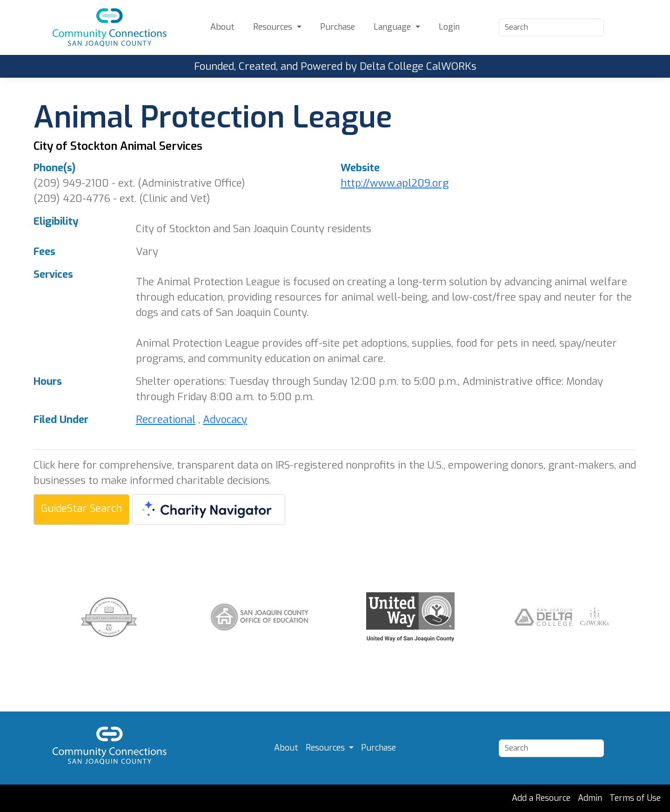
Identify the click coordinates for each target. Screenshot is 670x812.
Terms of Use (635, 798)
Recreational (166, 419)
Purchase (338, 27)
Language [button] (393, 27)
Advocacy (225, 419)
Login (449, 27)
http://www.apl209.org (395, 183)
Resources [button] (274, 27)
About (222, 27)
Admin (590, 798)
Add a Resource (541, 798)
